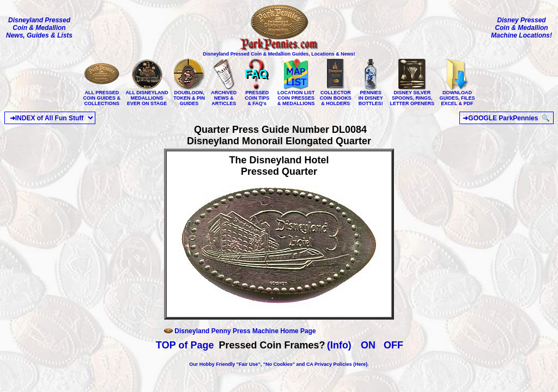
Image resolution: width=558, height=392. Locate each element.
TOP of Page (185, 345)
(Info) (339, 345)
